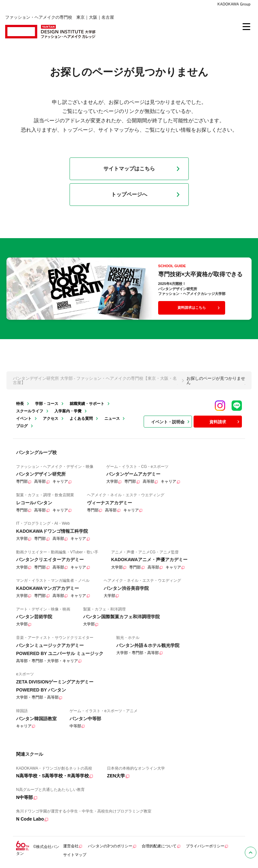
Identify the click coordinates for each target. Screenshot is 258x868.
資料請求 (225, 422)
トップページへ (147, 195)
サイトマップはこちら (143, 169)
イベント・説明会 (171, 422)
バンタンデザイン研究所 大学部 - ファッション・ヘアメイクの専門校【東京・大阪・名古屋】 (95, 380)
